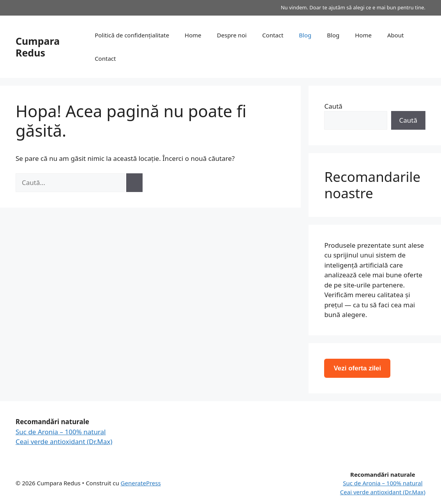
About (396, 35)
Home (193, 35)
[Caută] (134, 183)
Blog (305, 35)
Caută (333, 106)
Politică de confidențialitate (132, 35)
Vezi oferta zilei (357, 368)
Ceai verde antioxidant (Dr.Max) (64, 441)
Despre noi (232, 35)
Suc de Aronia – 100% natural (61, 432)
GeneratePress (141, 483)
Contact (273, 35)
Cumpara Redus (38, 47)
